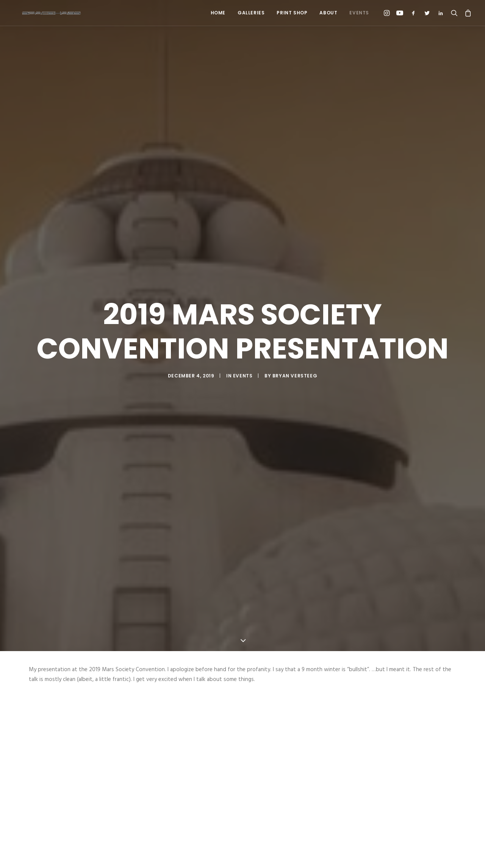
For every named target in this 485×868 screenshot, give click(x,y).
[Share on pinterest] (233, 854)
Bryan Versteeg (295, 328)
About (328, 13)
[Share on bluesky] (262, 854)
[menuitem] (218, 13)
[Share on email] (282, 854)
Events (359, 13)
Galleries (251, 13)
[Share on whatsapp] (252, 854)
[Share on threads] (223, 854)
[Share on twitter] (213, 854)
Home (218, 13)
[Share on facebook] (203, 854)
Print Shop (292, 13)
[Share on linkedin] (242, 854)
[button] (388, 13)
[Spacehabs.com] (43, 13)
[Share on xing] (272, 854)
